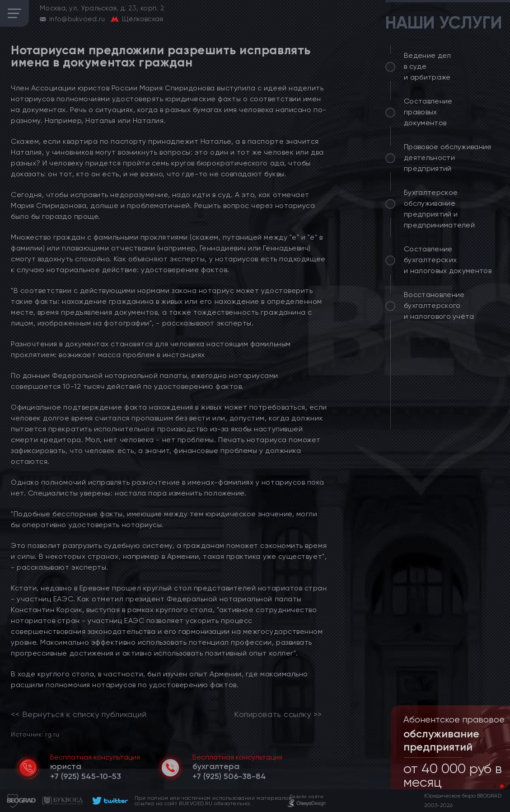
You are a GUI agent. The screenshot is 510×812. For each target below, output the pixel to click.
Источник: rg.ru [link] (35, 734)
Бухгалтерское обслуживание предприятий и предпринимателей (439, 209)
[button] (495, 786)
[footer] (109, 801)
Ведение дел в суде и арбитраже (428, 66)
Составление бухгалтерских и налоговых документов (448, 260)
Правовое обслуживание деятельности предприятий (448, 158)
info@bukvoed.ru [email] (77, 19)
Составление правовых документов (428, 112)
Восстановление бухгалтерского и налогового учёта (439, 305)
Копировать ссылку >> (278, 714)
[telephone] (86, 776)
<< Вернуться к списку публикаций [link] (79, 714)
